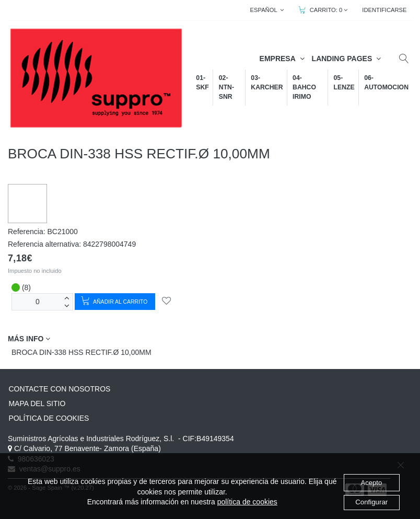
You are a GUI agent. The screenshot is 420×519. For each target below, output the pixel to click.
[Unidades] (38, 302)
